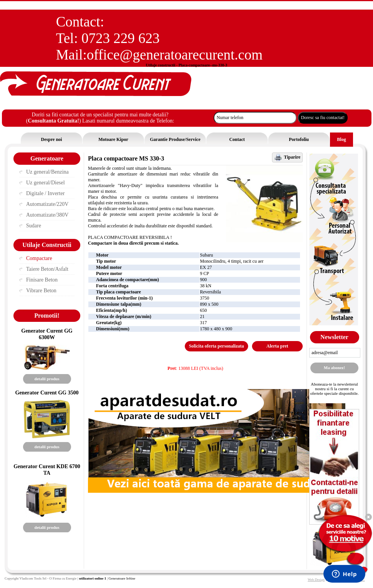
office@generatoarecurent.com (175, 55)
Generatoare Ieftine (122, 578)
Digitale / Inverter (45, 193)
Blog (341, 139)
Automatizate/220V (47, 204)
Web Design (316, 580)
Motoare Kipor (113, 139)
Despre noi (52, 139)
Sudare (34, 226)
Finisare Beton (42, 280)
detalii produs (47, 379)
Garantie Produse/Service (175, 139)
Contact (237, 139)
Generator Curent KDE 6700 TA (47, 470)
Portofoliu (299, 139)
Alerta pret (278, 346)
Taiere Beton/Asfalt (47, 269)
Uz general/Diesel (46, 183)
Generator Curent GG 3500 (47, 393)
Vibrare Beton (41, 291)
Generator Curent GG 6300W (47, 334)
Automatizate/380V (47, 215)
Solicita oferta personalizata (216, 346)
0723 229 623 (121, 38)
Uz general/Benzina (47, 172)
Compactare (39, 258)
